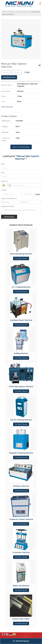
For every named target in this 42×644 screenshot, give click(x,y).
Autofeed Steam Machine (21, 320)
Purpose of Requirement (9, 198)
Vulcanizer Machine (21, 552)
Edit (27, 72)
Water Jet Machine (21, 586)
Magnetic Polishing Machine (21, 453)
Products (12, 12)
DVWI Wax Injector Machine (21, 387)
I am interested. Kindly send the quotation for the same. (21, 211)
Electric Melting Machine (21, 420)
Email (3, 173)
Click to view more (7, 107)
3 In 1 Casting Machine (21, 287)
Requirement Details (8, 206)
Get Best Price (9, 77)
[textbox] (17, 72)
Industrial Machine (23, 12)
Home (4, 12)
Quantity (4, 190)
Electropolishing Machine (21, 254)
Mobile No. (5, 181)
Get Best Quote (21, 258)
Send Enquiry (21, 641)
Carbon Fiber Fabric (21, 619)
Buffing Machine (21, 353)
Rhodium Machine (21, 486)
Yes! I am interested (21, 147)
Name (3, 164)
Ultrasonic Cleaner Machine (21, 519)
